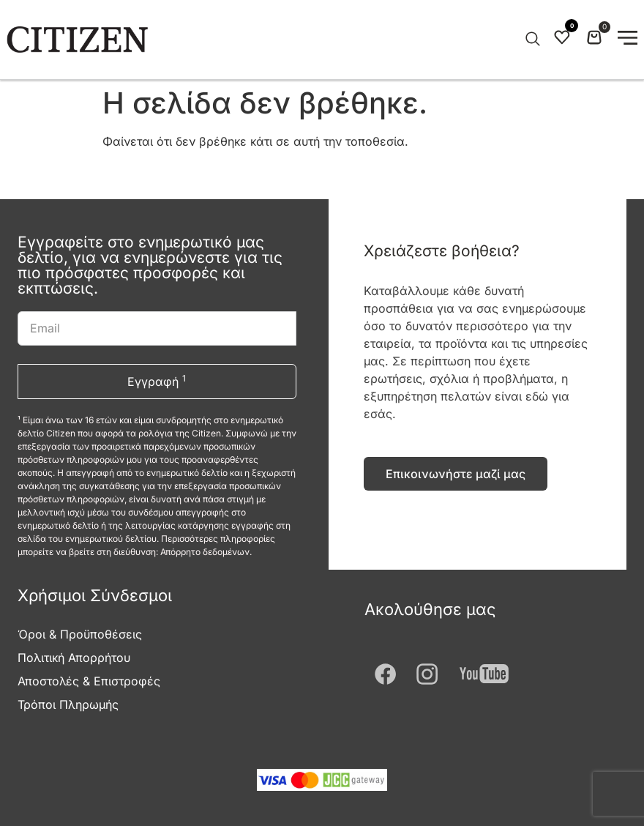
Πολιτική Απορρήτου (74, 658)
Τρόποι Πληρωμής (68, 704)
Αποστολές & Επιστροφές (89, 681)
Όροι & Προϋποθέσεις (80, 634)
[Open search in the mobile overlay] (531, 40)
